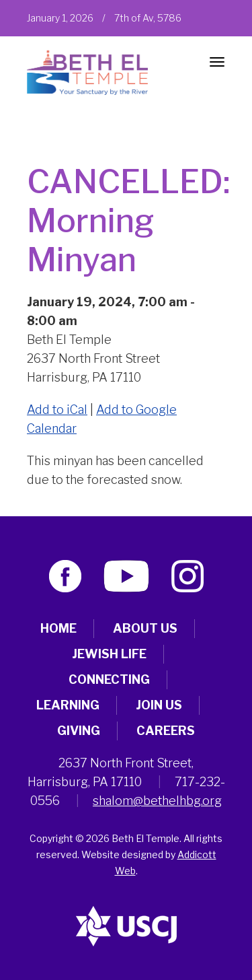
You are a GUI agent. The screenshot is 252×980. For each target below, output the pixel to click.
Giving (79, 731)
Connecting (109, 679)
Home (58, 628)
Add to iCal (57, 410)
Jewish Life (109, 654)
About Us (145, 628)
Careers (166, 731)
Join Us (159, 705)
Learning (68, 705)
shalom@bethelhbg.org (157, 801)
